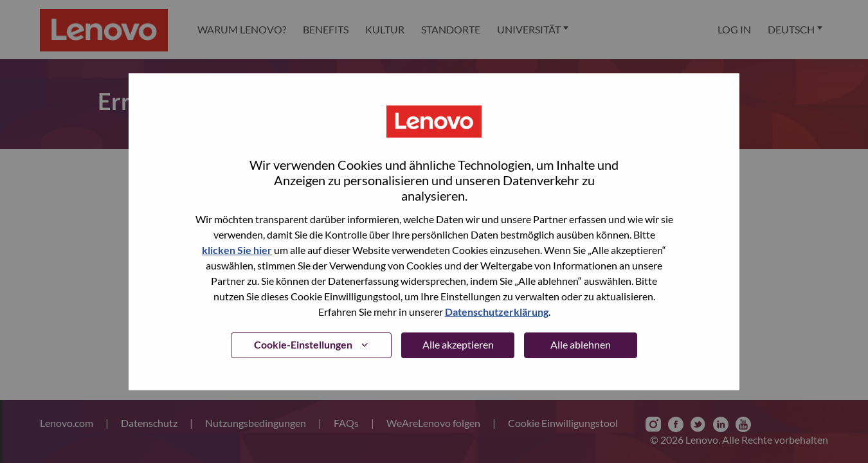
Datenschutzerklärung (497, 312)
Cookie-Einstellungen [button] (303, 344)
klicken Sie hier (237, 250)
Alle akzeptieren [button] (458, 344)
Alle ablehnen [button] (581, 344)
